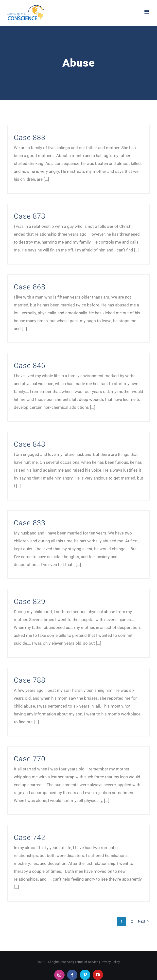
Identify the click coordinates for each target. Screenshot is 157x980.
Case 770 (30, 759)
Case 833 (30, 523)
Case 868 (30, 287)
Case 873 (30, 216)
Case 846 (30, 366)
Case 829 (30, 602)
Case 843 (30, 444)
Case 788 (30, 680)
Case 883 (30, 138)
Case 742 (30, 837)
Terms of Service (87, 962)
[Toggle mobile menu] (147, 12)
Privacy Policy (110, 962)
